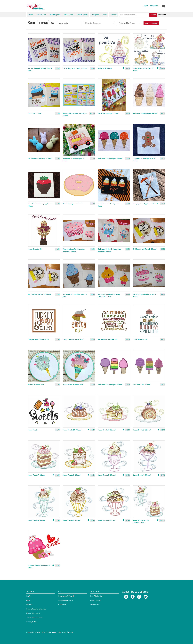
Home (31, 15)
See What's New (97, 596)
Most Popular (55, 15)
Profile (29, 596)
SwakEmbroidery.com (45, 7)
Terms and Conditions (35, 617)
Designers (95, 15)
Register (154, 6)
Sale (105, 15)
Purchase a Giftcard (66, 596)
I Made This (69, 15)
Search (153, 15)
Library (29, 600)
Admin (71, 632)
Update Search (151, 23)
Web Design (62, 632)
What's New (41, 15)
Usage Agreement (33, 613)
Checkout (62, 605)
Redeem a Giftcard (66, 600)
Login (145, 6)
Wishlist (29, 605)
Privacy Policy (32, 622)
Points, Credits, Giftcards (36, 609)
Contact (113, 15)
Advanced (162, 15)
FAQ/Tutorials (82, 15)
